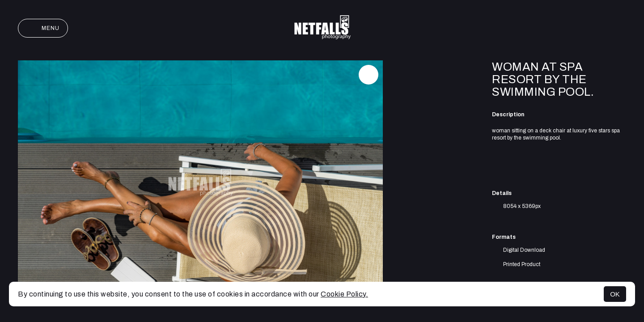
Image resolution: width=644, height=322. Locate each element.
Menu (43, 28)
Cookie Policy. (344, 294)
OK (615, 294)
